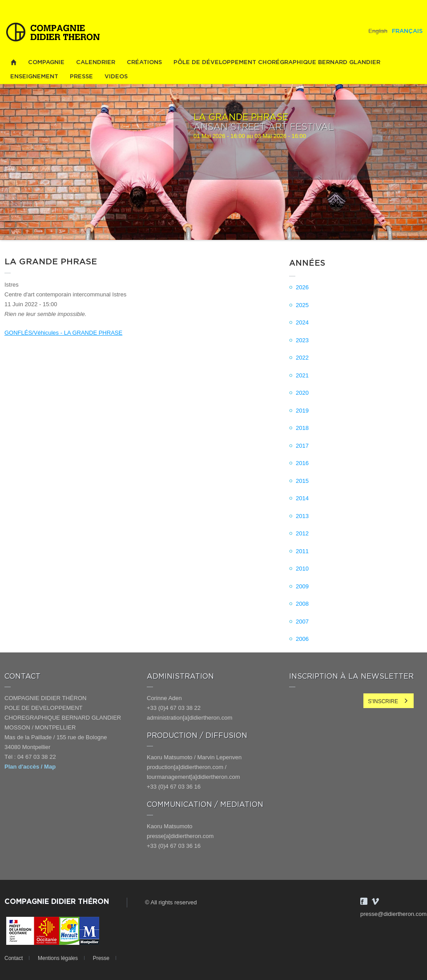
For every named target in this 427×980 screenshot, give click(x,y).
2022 (302, 358)
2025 (302, 305)
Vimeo (375, 901)
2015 (302, 481)
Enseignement (34, 77)
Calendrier (96, 63)
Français (407, 31)
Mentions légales (58, 958)
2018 (302, 428)
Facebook (364, 901)
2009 (302, 586)
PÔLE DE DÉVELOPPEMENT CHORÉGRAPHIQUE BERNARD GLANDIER (277, 63)
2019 (302, 411)
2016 (302, 463)
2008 (302, 604)
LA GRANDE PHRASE (241, 117)
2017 (302, 446)
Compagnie (46, 63)
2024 (302, 322)
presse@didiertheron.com (393, 914)
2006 (302, 639)
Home (13, 63)
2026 (302, 287)
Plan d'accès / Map (30, 767)
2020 (302, 393)
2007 (302, 622)
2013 (302, 516)
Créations (144, 63)
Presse (81, 77)
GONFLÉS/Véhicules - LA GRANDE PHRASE (63, 333)
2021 (302, 375)
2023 (302, 340)
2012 (302, 533)
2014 (302, 498)
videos (116, 77)
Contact (14, 958)
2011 (302, 551)
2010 (302, 569)
